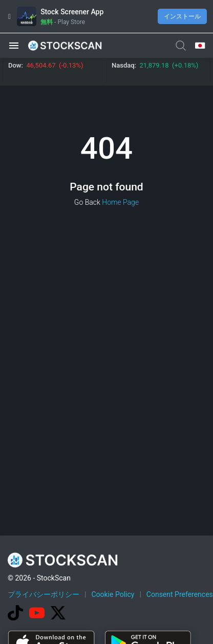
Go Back (87, 202)
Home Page (120, 202)
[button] (14, 46)
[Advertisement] (107, 542)
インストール (182, 16)
